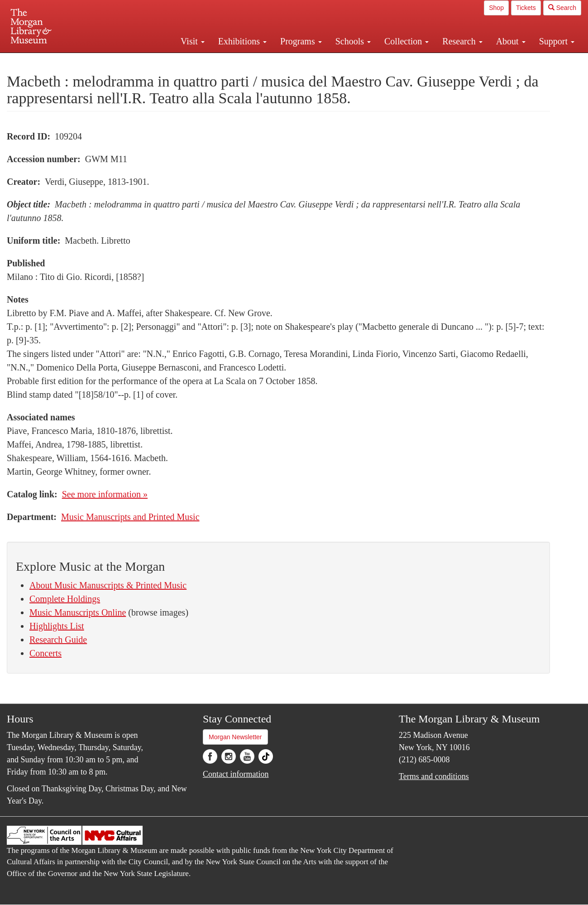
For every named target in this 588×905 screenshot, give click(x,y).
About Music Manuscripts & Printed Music (108, 585)
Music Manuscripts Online (78, 612)
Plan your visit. (186, 61)
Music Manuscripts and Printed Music (130, 517)
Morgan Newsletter (235, 737)
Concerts (45, 653)
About (511, 41)
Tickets (526, 8)
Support (557, 41)
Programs (301, 41)
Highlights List (57, 626)
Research (462, 41)
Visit (193, 41)
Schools (353, 41)
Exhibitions (242, 41)
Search (562, 8)
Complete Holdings (65, 599)
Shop (496, 8)
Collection (406, 41)
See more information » (105, 494)
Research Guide (58, 640)
